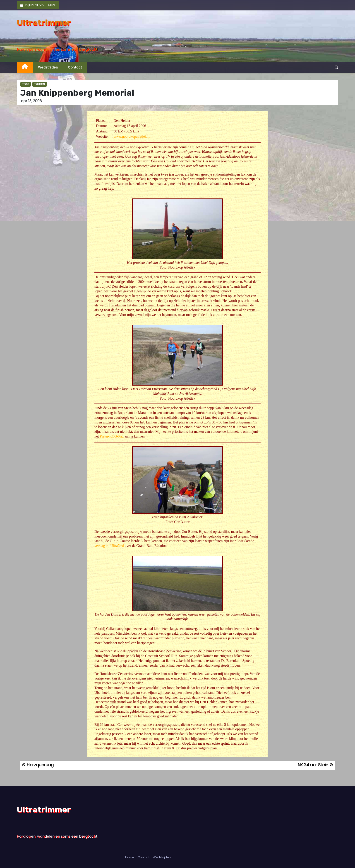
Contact (75, 67)
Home (130, 857)
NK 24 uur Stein (316, 765)
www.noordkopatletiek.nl (132, 136)
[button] (336, 67)
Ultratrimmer (44, 23)
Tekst (26, 84)
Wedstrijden (48, 67)
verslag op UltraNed (109, 546)
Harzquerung (38, 765)
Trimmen (40, 84)
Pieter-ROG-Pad (112, 436)
